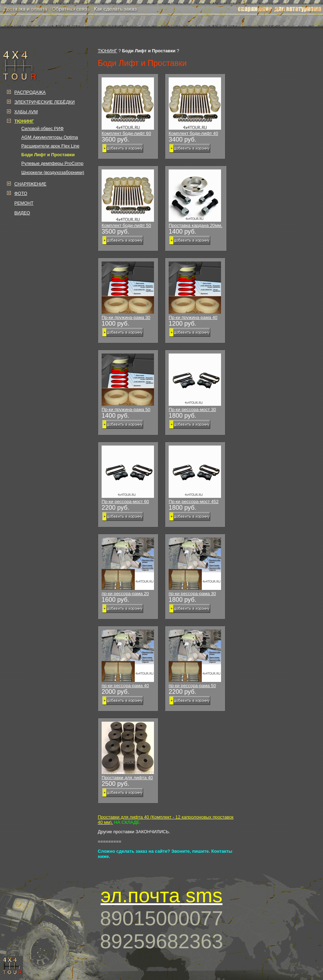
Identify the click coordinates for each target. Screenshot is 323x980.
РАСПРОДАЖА (30, 92)
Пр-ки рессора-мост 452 (195, 475)
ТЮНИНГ (107, 51)
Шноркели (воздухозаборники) (53, 172)
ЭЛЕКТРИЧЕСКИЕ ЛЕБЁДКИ (45, 102)
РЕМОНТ (24, 203)
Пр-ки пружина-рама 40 (195, 291)
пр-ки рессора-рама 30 (195, 567)
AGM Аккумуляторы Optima (50, 137)
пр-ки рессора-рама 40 (128, 659)
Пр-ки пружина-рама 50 (128, 383)
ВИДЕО (22, 213)
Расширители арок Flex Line (50, 146)
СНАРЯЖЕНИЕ (30, 184)
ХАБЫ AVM (26, 112)
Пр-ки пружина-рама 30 (128, 291)
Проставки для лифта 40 (128, 751)
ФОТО (21, 193)
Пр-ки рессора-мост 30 (195, 383)
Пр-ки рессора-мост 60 (128, 475)
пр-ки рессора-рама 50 (195, 659)
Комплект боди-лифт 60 (128, 107)
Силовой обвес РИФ (42, 128)
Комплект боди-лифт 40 (195, 107)
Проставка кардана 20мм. (196, 199)
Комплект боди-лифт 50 (128, 199)
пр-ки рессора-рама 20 (128, 567)
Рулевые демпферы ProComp (52, 163)
